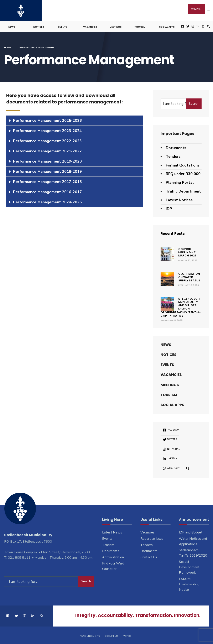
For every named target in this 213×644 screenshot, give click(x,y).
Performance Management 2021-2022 (47, 150)
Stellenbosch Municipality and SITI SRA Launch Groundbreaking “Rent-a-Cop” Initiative (181, 307)
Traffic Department (183, 191)
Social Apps (167, 26)
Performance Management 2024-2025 (47, 201)
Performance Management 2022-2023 (47, 140)
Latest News (112, 532)
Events (63, 26)
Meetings (115, 26)
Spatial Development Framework (189, 567)
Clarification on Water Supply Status (189, 276)
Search (194, 103)
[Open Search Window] (208, 26)
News (12, 26)
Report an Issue (152, 538)
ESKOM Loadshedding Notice (189, 584)
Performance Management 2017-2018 (47, 181)
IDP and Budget (191, 532)
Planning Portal (180, 182)
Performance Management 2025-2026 (47, 120)
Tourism (140, 26)
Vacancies (90, 26)
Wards (127, 635)
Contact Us (149, 557)
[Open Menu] (209, 9)
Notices (39, 26)
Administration (113, 557)
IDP (169, 208)
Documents (176, 147)
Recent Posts (173, 233)
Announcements (90, 635)
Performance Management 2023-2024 (47, 130)
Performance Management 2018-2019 (47, 171)
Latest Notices (179, 199)
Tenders (173, 156)
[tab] (75, 120)
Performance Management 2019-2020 (47, 160)
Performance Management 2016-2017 (47, 191)
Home (8, 47)
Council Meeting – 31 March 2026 (187, 252)
